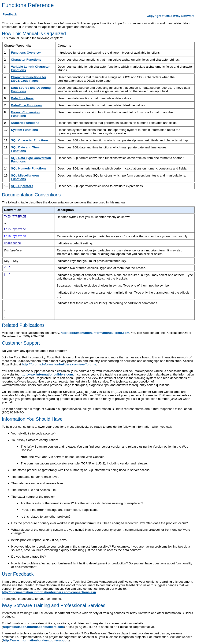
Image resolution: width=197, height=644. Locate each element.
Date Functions (22, 98)
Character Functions (26, 60)
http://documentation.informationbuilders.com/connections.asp (49, 592)
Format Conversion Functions (25, 114)
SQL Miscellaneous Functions (25, 177)
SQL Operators (22, 186)
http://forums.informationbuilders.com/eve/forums (59, 364)
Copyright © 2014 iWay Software (171, 16)
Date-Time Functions (26, 105)
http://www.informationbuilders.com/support (36, 640)
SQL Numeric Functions (29, 168)
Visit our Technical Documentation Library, (31, 333)
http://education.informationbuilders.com (33, 627)
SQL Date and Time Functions (25, 149)
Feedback (10, 14)
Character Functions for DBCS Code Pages (29, 79)
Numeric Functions (25, 123)
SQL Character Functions (30, 140)
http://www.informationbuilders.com (46, 374)
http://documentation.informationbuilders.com (95, 333)
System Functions (24, 130)
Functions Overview (26, 53)
